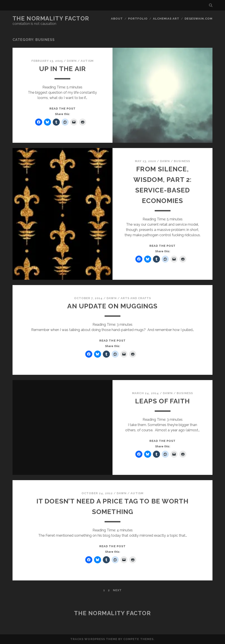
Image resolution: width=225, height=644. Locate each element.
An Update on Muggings (112, 306)
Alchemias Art (166, 19)
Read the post (63, 109)
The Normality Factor (51, 18)
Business (182, 161)
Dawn (72, 61)
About (117, 19)
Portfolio (138, 19)
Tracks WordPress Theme (94, 639)
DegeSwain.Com (199, 19)
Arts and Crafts (136, 298)
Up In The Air (63, 69)
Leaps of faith (162, 401)
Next (117, 590)
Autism (87, 61)
